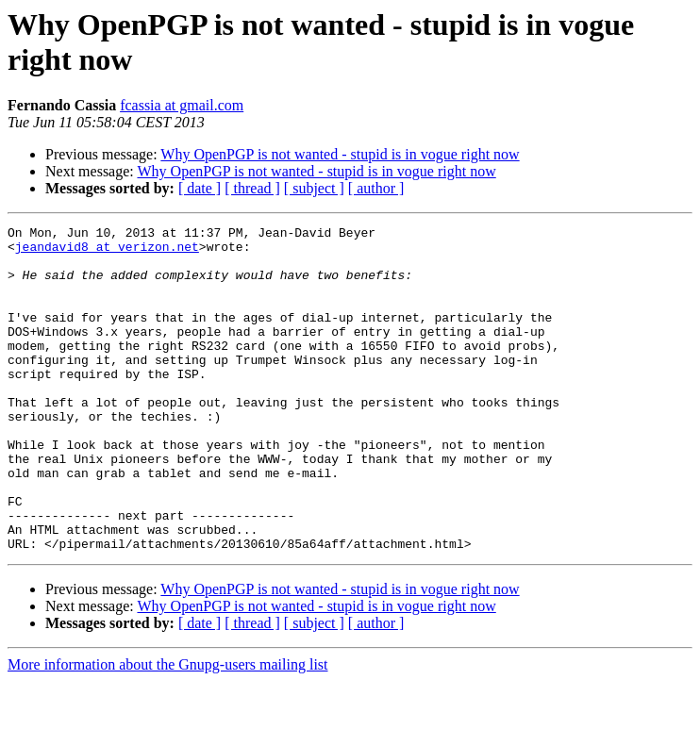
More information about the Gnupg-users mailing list (168, 729)
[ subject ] (314, 188)
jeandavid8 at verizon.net (107, 252)
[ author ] (376, 188)
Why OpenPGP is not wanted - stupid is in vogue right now (340, 154)
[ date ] (200, 188)
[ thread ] (252, 188)
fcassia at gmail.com (182, 105)
